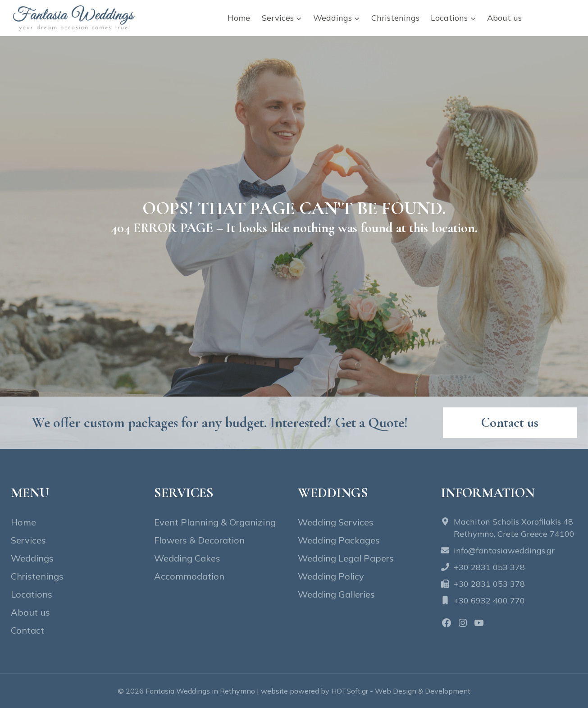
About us (504, 18)
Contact (555, 18)
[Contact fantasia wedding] (510, 423)
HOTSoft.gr (350, 691)
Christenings (395, 18)
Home (239, 18)
